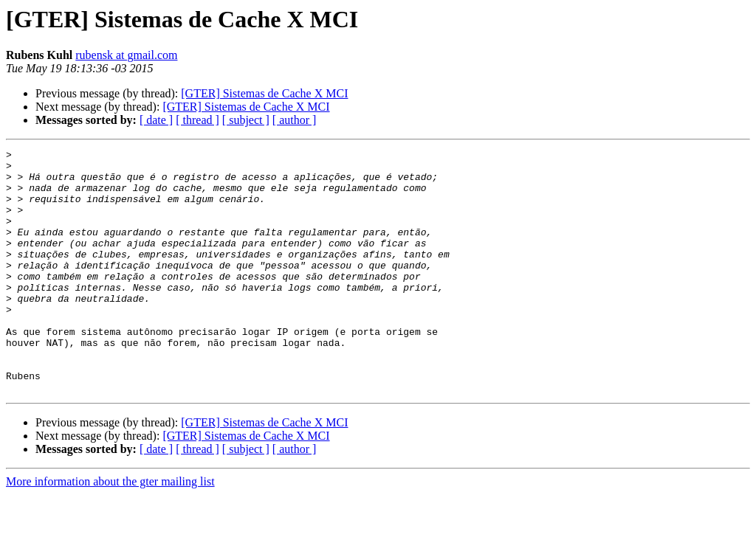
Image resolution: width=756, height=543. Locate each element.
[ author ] (295, 120)
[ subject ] (246, 120)
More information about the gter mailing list (110, 530)
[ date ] (156, 120)
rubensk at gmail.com (126, 55)
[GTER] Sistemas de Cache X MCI (264, 93)
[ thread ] (197, 120)
